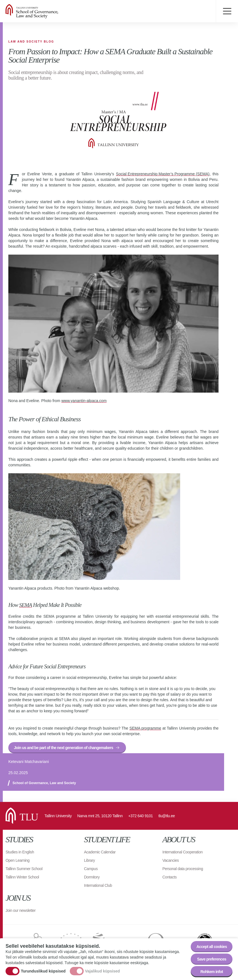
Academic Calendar (100, 852)
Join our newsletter (21, 910)
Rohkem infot (212, 972)
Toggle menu (227, 11)
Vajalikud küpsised (102, 971)
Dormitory (92, 877)
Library (89, 860)
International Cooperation (183, 852)
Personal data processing (183, 868)
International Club (98, 885)
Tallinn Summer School (24, 868)
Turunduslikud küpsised (43, 971)
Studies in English (20, 852)
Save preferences (212, 959)
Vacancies (171, 860)
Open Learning (18, 860)
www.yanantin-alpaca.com (84, 401)
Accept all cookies (212, 947)
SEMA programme (145, 728)
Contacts (169, 877)
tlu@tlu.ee (167, 816)
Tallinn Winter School (22, 877)
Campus (91, 868)
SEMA (26, 605)
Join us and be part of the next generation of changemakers (64, 747)
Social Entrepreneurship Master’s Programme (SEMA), (163, 174)
